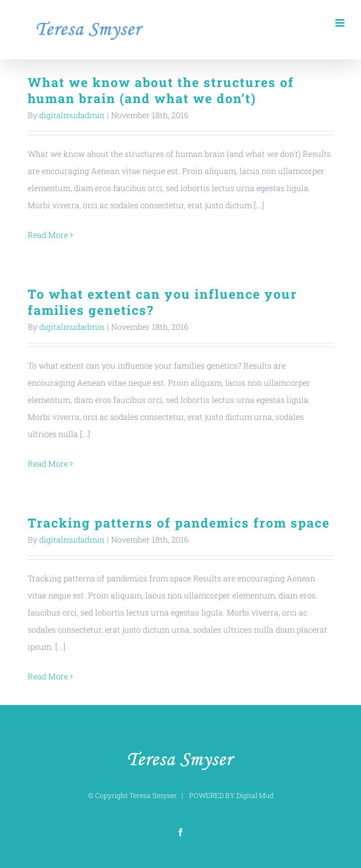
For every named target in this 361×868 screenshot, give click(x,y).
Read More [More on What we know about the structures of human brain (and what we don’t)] (48, 235)
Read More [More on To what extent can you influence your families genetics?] (48, 463)
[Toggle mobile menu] (341, 23)
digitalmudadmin (72, 115)
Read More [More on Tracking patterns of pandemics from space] (48, 676)
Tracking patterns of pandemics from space (179, 523)
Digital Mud (255, 795)
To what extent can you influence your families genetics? (162, 302)
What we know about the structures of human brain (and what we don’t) (161, 90)
